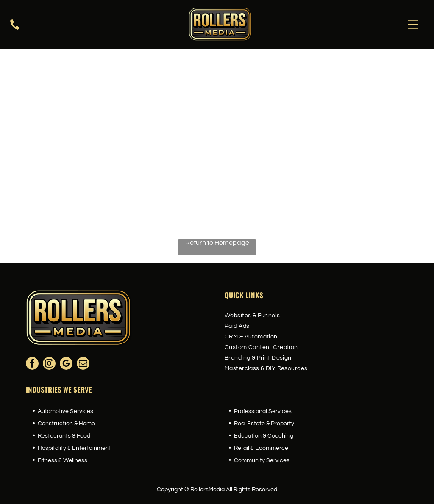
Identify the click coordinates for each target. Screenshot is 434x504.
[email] (83, 364)
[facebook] (32, 364)
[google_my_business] (66, 364)
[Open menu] (413, 25)
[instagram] (49, 364)
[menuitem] (316, 316)
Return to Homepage (217, 243)
